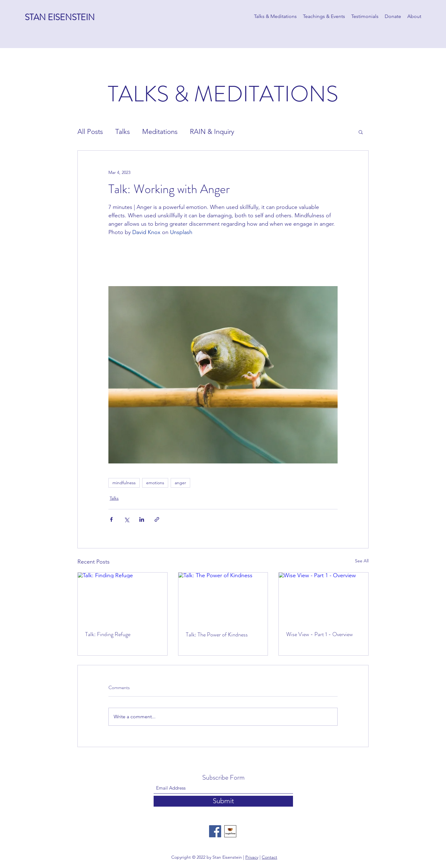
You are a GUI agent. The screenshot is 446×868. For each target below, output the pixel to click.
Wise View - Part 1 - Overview (319, 634)
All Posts (90, 132)
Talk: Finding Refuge (108, 634)
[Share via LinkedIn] (142, 519)
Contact (269, 857)
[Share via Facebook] (111, 519)
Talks (122, 132)
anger (180, 483)
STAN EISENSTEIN (60, 17)
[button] (361, 132)
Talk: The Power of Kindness (217, 635)
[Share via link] (157, 519)
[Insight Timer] (230, 831)
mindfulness (124, 483)
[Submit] (223, 801)
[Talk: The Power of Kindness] (223, 598)
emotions (155, 483)
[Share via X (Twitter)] (127, 519)
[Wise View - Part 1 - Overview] (324, 598)
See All (362, 561)
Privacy (252, 857)
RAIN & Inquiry (212, 132)
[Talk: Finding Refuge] (122, 598)
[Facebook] (215, 831)
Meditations (160, 132)
